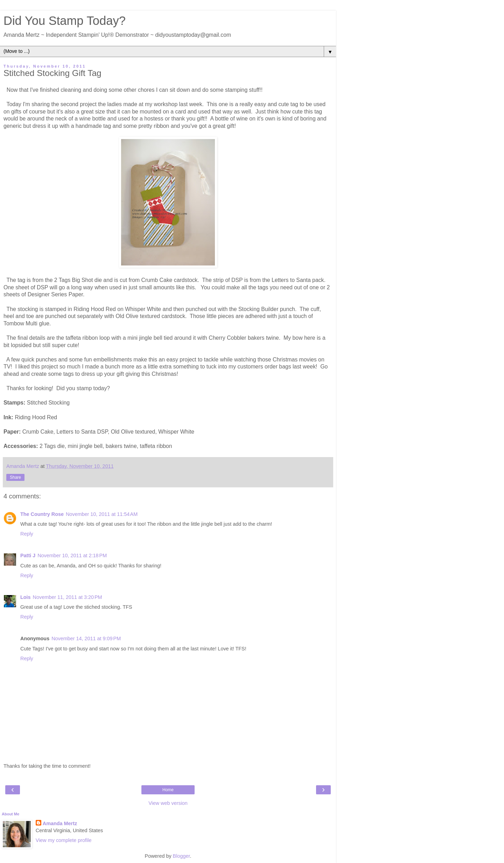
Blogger (181, 856)
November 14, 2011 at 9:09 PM (86, 638)
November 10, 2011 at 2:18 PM (72, 555)
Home (168, 790)
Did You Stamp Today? (65, 21)
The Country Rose (42, 514)
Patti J (28, 555)
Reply (27, 534)
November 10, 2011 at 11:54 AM (102, 514)
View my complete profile (64, 840)
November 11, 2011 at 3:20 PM (68, 597)
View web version (168, 803)
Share (15, 477)
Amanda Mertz (60, 823)
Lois (26, 597)
